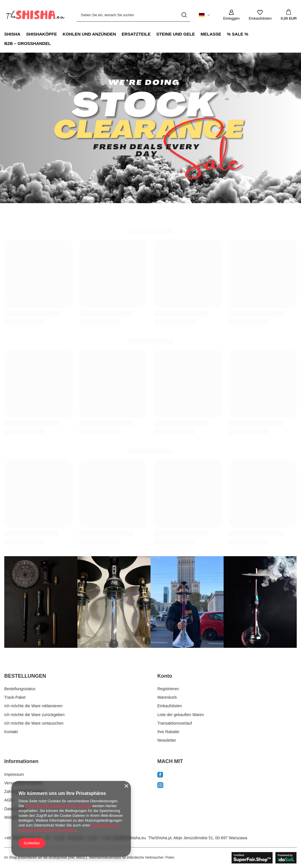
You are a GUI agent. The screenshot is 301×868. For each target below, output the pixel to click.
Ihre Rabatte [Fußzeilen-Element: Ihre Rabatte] (168, 732)
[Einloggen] (231, 15)
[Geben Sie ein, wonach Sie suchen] (133, 15)
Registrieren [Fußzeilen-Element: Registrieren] (168, 689)
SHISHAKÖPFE (42, 34)
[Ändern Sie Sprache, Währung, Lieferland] (204, 15)
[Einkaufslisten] (260, 15)
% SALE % (238, 34)
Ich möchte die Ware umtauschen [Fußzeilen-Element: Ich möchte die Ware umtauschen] (34, 723)
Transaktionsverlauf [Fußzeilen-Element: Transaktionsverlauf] (175, 723)
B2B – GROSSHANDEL (27, 43)
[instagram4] (260, 602)
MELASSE (211, 34)
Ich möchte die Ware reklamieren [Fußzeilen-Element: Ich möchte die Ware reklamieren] (33, 706)
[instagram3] (187, 602)
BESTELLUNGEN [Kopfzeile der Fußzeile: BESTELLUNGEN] (25, 676)
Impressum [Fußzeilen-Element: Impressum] (14, 774)
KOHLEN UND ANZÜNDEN (89, 34)
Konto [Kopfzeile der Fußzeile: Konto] (165, 676)
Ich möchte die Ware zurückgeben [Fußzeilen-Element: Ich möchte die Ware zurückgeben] (34, 715)
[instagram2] (114, 602)
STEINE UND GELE (176, 34)
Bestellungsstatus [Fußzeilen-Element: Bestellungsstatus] (20, 689)
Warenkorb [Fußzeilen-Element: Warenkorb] (167, 697)
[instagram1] (41, 602)
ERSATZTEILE (136, 34)
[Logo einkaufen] (35, 15)
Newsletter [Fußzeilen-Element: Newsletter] (167, 740)
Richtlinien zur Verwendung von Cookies (58, 806)
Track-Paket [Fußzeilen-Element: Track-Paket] (15, 697)
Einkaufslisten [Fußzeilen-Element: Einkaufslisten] (170, 706)
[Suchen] (184, 15)
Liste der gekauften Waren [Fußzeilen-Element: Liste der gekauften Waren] (181, 715)
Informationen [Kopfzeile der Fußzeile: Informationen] (21, 761)
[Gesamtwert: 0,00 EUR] (289, 15)
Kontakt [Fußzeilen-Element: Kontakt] (11, 732)
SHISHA (12, 34)
